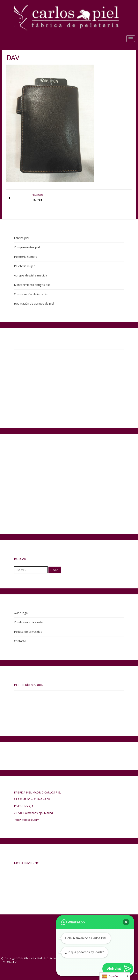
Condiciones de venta (28, 622)
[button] (126, 922)
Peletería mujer (24, 266)
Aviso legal (21, 613)
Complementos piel (27, 247)
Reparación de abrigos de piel (34, 303)
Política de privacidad (28, 632)
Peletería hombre (26, 257)
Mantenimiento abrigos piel (32, 285)
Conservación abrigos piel (31, 294)
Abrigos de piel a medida (31, 275)
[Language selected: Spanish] (115, 976)
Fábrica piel (22, 238)
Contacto (20, 641)
